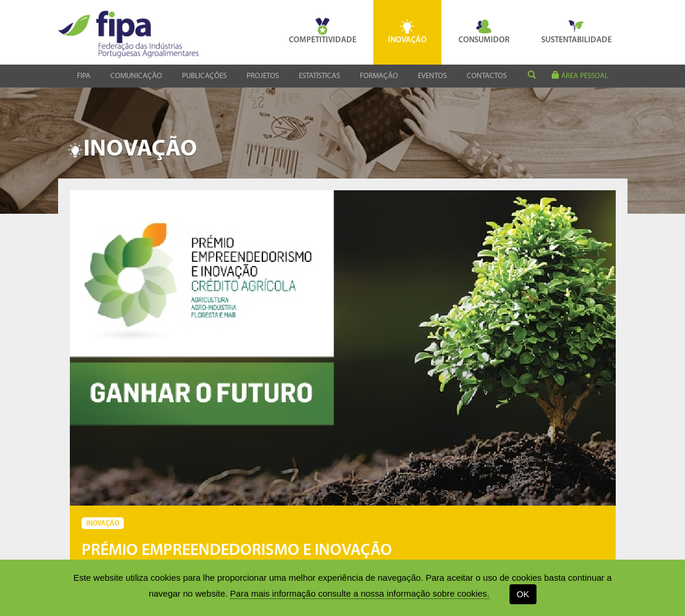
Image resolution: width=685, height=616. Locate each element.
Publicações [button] (204, 76)
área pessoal (580, 75)
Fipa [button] (84, 76)
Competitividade (323, 31)
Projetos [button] (263, 76)
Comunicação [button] (136, 76)
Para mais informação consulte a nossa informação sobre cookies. (360, 593)
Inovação (407, 31)
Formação (379, 76)
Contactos (487, 76)
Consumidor (484, 31)
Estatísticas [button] (319, 76)
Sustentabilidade (576, 31)
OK (523, 594)
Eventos (432, 76)
